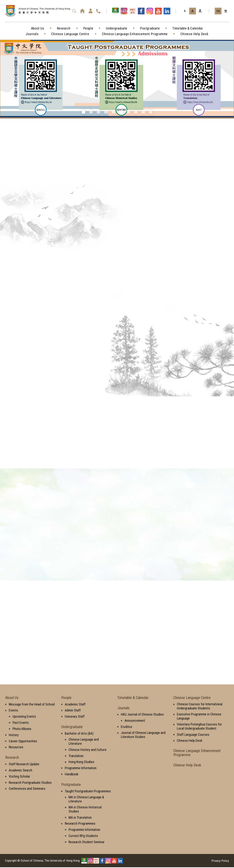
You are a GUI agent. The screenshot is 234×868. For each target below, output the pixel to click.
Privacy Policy (220, 861)
